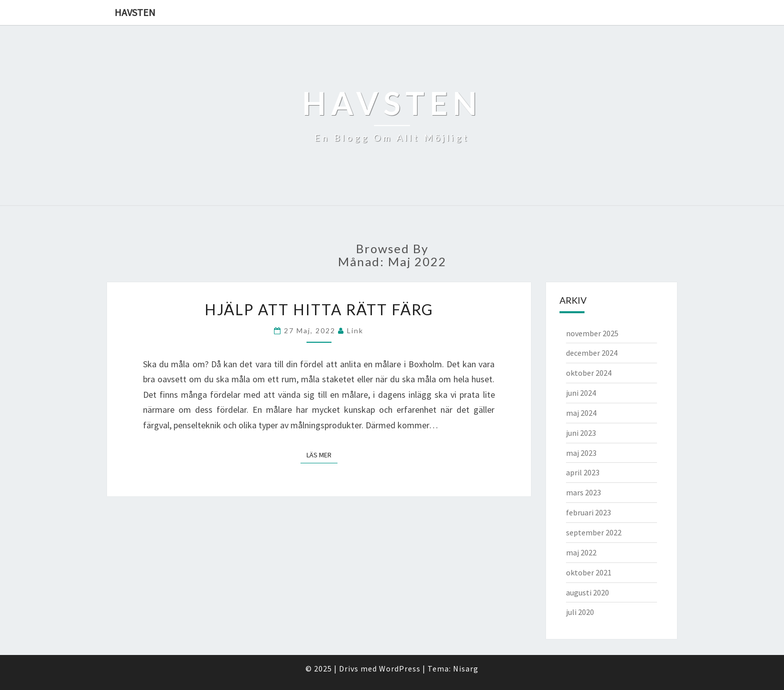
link (355, 330)
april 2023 (583, 472)
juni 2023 (581, 433)
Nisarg (466, 668)
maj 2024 (581, 413)
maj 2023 (581, 453)
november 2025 (592, 333)
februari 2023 (588, 512)
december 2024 (592, 353)
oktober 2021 (589, 572)
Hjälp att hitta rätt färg (319, 309)
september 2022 (594, 532)
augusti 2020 (587, 592)
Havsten (135, 12)
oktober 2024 (589, 373)
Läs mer (322, 454)
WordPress (400, 668)
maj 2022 (581, 552)
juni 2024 (581, 393)
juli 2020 (580, 612)
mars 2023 (583, 492)
